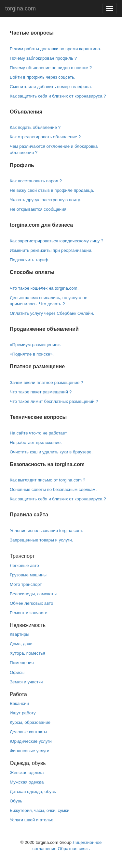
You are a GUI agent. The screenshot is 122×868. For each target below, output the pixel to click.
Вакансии (19, 703)
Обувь (16, 801)
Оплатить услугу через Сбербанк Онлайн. (52, 313)
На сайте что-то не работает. (39, 433)
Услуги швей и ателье (32, 820)
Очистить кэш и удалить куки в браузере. (51, 452)
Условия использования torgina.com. (46, 531)
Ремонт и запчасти (29, 613)
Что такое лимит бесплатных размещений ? (54, 401)
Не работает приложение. (36, 442)
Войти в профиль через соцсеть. (42, 77)
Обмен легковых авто (31, 603)
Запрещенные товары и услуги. (41, 540)
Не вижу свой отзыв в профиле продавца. (52, 190)
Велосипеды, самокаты (33, 594)
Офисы (17, 672)
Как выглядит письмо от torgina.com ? (47, 480)
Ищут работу (23, 713)
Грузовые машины (28, 575)
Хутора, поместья (27, 653)
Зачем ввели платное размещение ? (46, 382)
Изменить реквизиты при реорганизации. (51, 250)
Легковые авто (24, 565)
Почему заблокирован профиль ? (43, 58)
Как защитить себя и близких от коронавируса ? (58, 96)
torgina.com (20, 8)
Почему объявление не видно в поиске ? (51, 68)
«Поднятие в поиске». (32, 354)
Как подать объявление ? (35, 127)
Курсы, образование (30, 722)
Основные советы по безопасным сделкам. (53, 489)
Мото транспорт (26, 584)
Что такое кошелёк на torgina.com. (44, 288)
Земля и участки (26, 682)
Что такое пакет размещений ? (41, 392)
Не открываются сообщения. (39, 209)
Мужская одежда (27, 782)
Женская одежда (27, 773)
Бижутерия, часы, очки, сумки (40, 810)
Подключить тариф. (30, 260)
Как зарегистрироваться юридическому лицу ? (56, 241)
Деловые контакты (28, 732)
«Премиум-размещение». (35, 345)
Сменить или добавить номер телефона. (51, 87)
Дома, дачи (21, 644)
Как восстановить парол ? (36, 181)
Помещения (22, 663)
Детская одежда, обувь (33, 792)
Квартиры (20, 634)
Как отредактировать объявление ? (45, 137)
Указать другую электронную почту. (45, 200)
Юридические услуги (31, 741)
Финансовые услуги (30, 751)
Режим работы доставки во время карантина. (55, 49)
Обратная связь (74, 849)
